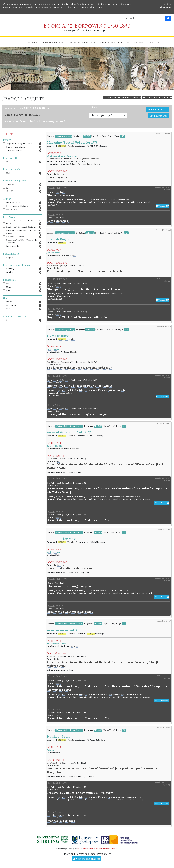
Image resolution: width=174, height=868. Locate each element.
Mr (24, 162)
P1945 (57, 205)
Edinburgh (24, 269)
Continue (167, 4)
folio (24, 291)
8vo (24, 284)
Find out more (164, 7)
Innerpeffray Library (24, 147)
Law (24, 188)
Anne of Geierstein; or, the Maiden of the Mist (24, 222)
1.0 (24, 320)
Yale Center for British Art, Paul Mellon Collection (97, 849)
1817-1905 (112, 591)
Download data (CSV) (163, 97)
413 (122, 136)
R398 (57, 396)
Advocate (24, 185)
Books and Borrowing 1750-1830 (87, 26)
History (24, 309)
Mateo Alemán (24, 210)
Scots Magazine (24, 246)
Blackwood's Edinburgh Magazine (24, 227)
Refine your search (157, 109)
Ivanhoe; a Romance (24, 237)
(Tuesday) (67, 146)
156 (124, 624)
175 (124, 730)
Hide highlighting (110, 97)
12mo (24, 287)
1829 (110, 497)
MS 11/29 (98, 426)
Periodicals (24, 305)
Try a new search (158, 116)
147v (126, 233)
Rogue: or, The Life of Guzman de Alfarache (24, 242)
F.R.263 (87, 136)
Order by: (94, 108)
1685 (107, 294)
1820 (110, 797)
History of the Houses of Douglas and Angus (24, 232)
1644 (110, 390)
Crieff (73, 255)
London (24, 272)
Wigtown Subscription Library (24, 144)
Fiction (24, 302)
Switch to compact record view (129, 97)
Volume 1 (90, 233)
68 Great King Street (79, 159)
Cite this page (147, 97)
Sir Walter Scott (24, 203)
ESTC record (163, 206)
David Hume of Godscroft (24, 206)
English (24, 258)
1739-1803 (112, 200)
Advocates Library (24, 151)
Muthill (73, 352)
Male (24, 173)
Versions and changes (87, 859)
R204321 (58, 299)
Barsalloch (75, 449)
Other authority (162, 503)
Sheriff (24, 191)
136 (124, 426)
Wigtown (74, 646)
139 (124, 532)
